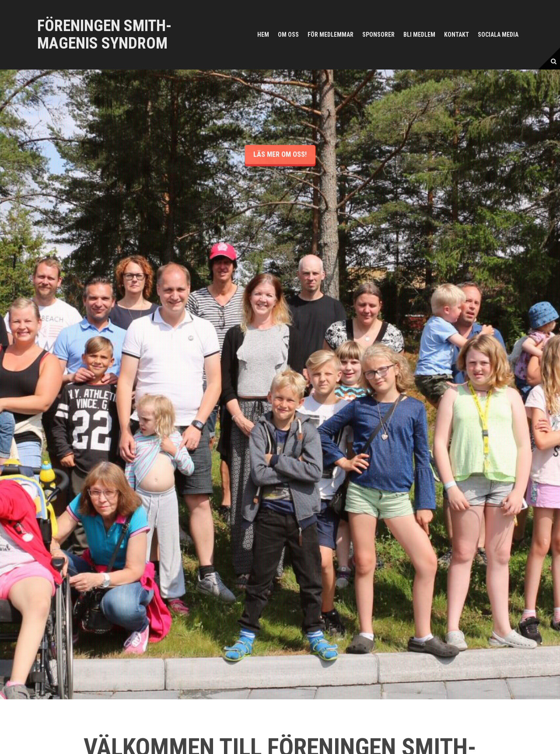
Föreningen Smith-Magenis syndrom (104, 35)
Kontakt (457, 35)
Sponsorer (378, 35)
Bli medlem (419, 35)
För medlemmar (331, 35)
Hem (263, 35)
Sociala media (498, 35)
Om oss (288, 35)
